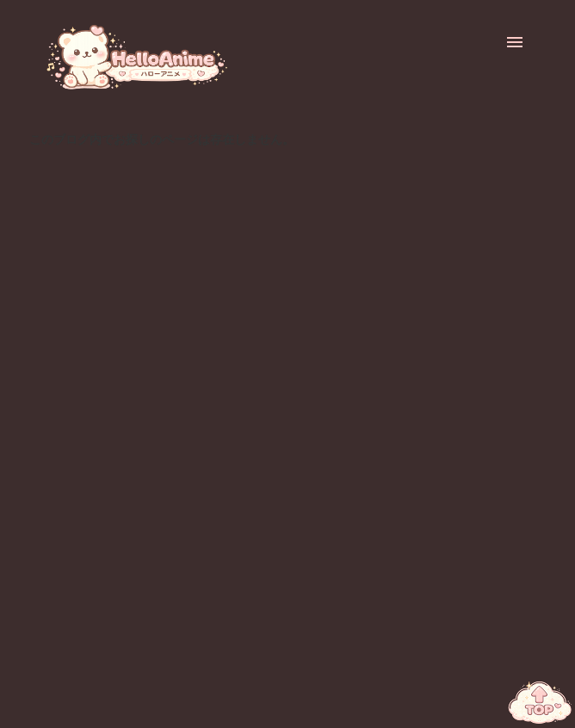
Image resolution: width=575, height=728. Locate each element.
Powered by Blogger (288, 705)
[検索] (480, 42)
